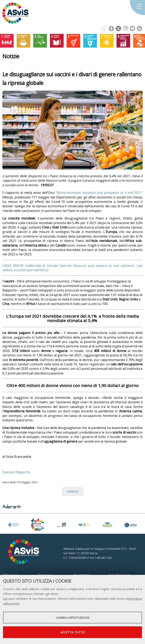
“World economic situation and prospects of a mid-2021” (99, 193)
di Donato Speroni (57, 266)
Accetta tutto (73, 632)
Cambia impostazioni (73, 618)
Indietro (73, 491)
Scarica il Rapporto (16, 472)
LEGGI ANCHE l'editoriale (22, 266)
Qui (5, 599)
